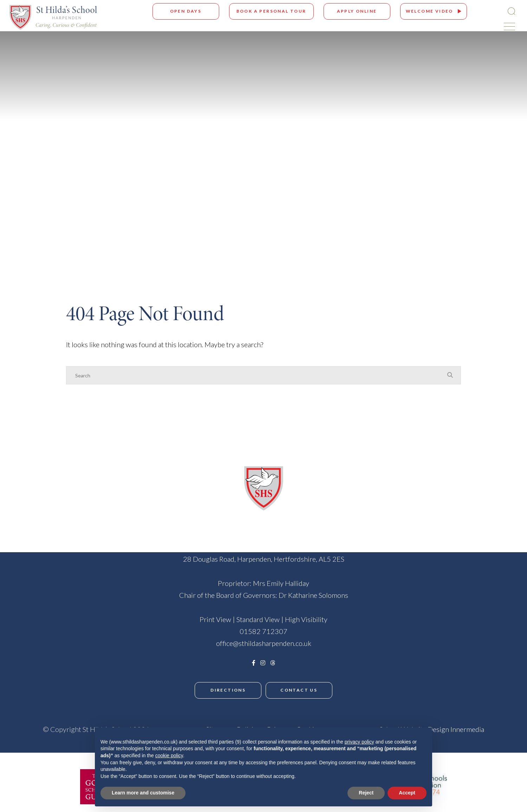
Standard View (258, 619)
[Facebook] (254, 663)
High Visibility (306, 619)
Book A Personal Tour (268, 11)
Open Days (182, 11)
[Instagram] (263, 663)
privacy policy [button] (359, 742)
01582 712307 (263, 631)
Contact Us (301, 690)
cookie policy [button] (169, 755)
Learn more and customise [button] (143, 793)
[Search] (256, 375)
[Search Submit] (508, 11)
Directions (227, 690)
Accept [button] (407, 793)
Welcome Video (426, 11)
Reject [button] (366, 793)
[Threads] (273, 663)
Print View (215, 619)
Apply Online (353, 11)
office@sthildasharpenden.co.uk (264, 643)
